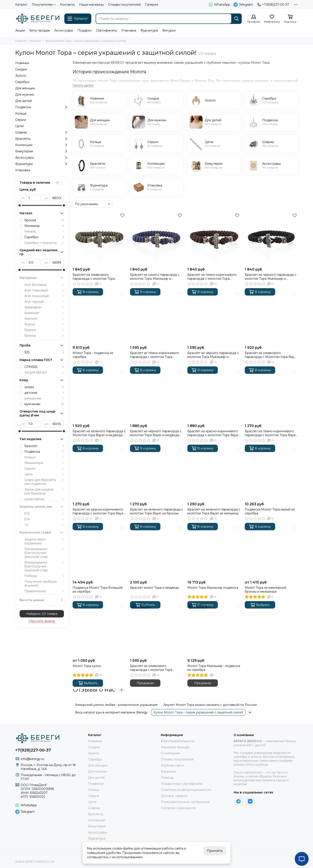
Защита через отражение (44, 541)
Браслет (44, 446)
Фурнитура (149, 30)
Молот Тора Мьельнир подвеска (213, 588)
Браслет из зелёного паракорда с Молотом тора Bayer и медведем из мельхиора (99, 433)
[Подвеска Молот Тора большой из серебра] (99, 552)
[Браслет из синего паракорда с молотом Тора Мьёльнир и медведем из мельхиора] (156, 239)
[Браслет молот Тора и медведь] (156, 552)
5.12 (44, 514)
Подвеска (44, 452)
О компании (170, 753)
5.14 (44, 519)
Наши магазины (91, 5)
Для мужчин (25, 95)
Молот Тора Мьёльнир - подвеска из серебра (214, 668)
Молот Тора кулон (87, 666)
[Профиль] (254, 19)
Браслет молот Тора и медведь (154, 588)
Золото (21, 76)
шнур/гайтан (44, 499)
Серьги (21, 120)
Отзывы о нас (99, 689)
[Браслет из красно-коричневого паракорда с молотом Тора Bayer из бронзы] (99, 473)
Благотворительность (178, 741)
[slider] (20, 205)
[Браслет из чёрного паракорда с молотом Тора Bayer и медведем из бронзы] (156, 395)
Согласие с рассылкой (178, 808)
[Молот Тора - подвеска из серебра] (99, 317)
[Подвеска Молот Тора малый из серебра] (271, 473)
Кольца (21, 113)
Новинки (22, 63)
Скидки (21, 69)
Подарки (84, 30)
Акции (20, 30)
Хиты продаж (40, 30)
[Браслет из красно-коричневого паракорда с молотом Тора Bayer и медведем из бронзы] (214, 395)
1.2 (44, 525)
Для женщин (25, 88)
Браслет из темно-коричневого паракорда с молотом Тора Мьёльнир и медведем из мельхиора (212, 277)
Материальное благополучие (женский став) (44, 553)
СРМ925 (44, 367)
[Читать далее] (83, 86)
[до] (57, 198)
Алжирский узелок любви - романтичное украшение (116, 705)
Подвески (42, 107)
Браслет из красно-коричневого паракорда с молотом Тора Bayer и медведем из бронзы (213, 433)
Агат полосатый (44, 296)
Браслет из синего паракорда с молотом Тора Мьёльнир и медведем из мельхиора (155, 277)
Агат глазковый (44, 290)
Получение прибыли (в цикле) (44, 584)
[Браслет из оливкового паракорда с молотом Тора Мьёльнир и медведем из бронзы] (156, 630)
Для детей (23, 101)
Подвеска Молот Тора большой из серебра (98, 590)
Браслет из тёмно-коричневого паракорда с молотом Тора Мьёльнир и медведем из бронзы (156, 355)
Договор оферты (174, 796)
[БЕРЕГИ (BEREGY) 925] (38, 19)
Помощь (167, 778)
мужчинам (44, 404)
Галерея (152, 5)
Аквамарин (44, 307)
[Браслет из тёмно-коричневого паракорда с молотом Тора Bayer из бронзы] (271, 395)
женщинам (44, 398)
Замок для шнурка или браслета (44, 491)
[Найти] (236, 19)
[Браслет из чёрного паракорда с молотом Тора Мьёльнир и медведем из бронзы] (214, 317)
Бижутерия (42, 151)
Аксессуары (64, 30)
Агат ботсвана (44, 285)
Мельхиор (44, 226)
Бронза (44, 220)
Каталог (21, 5)
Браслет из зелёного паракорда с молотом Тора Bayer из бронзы (156, 511)
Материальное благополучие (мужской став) (44, 566)
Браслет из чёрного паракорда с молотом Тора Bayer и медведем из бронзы (156, 433)
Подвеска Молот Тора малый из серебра (270, 511)
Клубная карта (172, 765)
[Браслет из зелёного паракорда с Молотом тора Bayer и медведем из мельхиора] (99, 395)
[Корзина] (290, 19)
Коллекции (42, 145)
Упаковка (129, 30)
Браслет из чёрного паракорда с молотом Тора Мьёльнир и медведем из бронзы (213, 355)
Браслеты (42, 139)
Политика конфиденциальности (186, 790)
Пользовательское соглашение (185, 802)
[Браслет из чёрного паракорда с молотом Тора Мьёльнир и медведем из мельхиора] (271, 239)
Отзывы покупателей (124, 5)
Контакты (67, 5)
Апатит (44, 324)
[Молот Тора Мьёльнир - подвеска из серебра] (214, 630)
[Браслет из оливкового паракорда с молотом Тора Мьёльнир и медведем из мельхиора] (99, 239)
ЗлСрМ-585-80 (44, 372)
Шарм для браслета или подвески (44, 482)
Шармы (42, 132)
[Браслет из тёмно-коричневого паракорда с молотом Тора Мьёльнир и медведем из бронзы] (156, 317)
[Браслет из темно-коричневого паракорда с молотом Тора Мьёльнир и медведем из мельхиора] (214, 239)
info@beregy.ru (32, 759)
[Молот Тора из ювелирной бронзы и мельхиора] (271, 552)
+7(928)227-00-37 (273, 5)
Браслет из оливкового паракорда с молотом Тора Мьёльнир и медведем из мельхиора (94, 277)
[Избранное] (272, 19)
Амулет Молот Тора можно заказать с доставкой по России (210, 705)
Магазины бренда (175, 747)
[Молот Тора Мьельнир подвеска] (214, 552)
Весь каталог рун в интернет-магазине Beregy (111, 712)
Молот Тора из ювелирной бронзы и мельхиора (266, 590)
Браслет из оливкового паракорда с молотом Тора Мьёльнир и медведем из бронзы (156, 668)
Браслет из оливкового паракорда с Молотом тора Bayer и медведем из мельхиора (271, 355)
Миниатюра (44, 463)
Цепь (44, 474)
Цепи (19, 126)
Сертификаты (106, 30)
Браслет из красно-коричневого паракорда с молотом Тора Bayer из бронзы (99, 511)
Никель (44, 231)
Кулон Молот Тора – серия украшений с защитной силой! (198, 712)
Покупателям (44, 5)
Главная (21, 41)
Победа (44, 576)
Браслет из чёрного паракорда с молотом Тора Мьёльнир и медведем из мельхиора (271, 277)
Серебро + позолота (44, 243)
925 (44, 352)
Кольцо (44, 457)
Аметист (44, 319)
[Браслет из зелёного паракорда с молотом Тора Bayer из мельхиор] (214, 473)
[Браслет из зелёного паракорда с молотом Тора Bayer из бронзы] (156, 473)
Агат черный (44, 302)
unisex (44, 387)
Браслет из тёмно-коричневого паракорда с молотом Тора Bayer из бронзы (271, 433)
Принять (215, 851)
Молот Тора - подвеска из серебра (93, 355)
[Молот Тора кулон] (99, 630)
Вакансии (168, 772)
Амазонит (44, 313)
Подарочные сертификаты (182, 784)
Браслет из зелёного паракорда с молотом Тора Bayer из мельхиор (214, 511)
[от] (33, 198)
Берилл (44, 330)
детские (44, 393)
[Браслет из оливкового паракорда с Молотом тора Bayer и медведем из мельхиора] (271, 317)
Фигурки (169, 30)
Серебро (22, 82)
